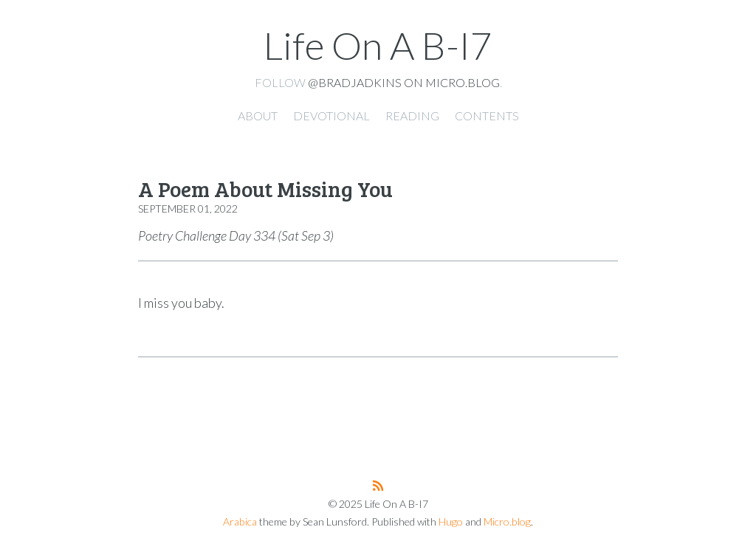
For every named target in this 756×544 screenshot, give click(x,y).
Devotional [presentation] (331, 116)
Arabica (240, 521)
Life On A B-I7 (378, 45)
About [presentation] (258, 116)
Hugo (451, 521)
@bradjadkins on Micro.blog (404, 82)
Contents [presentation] (487, 116)
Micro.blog (507, 521)
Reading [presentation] (412, 116)
